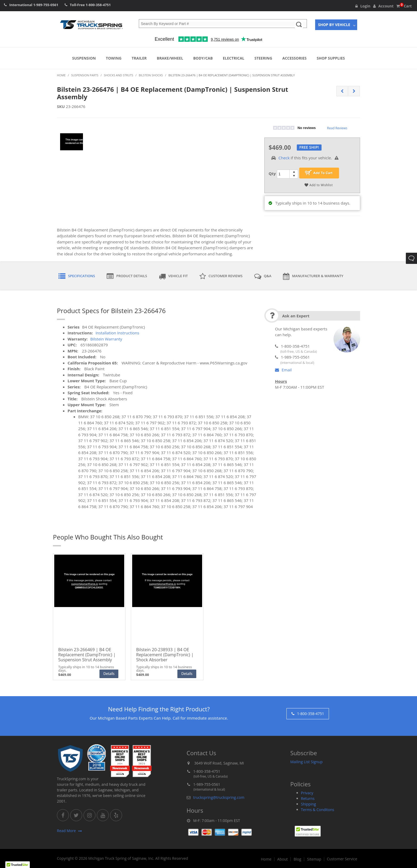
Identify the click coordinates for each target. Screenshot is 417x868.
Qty (272, 173)
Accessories (295, 58)
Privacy (307, 793)
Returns (308, 798)
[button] (18, 863)
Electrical (234, 58)
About (283, 859)
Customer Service (342, 859)
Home (266, 859)
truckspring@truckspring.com (219, 797)
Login (363, 6)
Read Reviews (337, 128)
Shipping (309, 804)
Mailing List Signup (307, 762)
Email (283, 370)
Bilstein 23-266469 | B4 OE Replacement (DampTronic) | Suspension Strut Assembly (87, 655)
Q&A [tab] (263, 276)
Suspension (84, 58)
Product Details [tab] (127, 276)
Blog (297, 859)
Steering (263, 58)
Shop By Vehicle (334, 25)
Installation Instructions (117, 333)
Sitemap (314, 859)
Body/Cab (203, 58)
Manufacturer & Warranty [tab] (313, 276)
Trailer (139, 58)
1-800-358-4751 (98, 5)
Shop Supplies (331, 58)
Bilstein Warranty (106, 339)
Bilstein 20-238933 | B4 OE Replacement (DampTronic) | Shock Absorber (165, 655)
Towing (114, 58)
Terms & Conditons (318, 810)
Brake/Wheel (170, 58)
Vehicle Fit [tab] (173, 276)
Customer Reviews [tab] (221, 276)
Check (284, 158)
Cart (404, 6)
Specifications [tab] (77, 276)
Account (383, 6)
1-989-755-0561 (46, 5)
